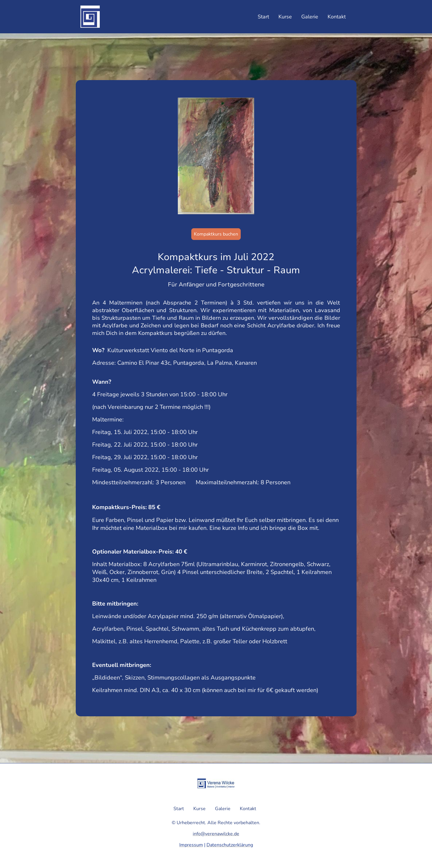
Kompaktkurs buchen (216, 234)
